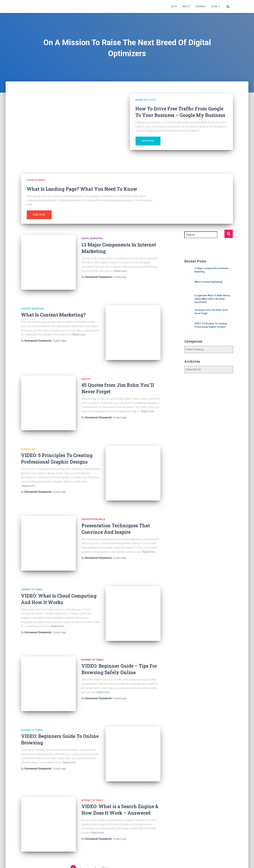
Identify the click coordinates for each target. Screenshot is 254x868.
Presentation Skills (93, 502)
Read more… (121, 271)
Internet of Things (32, 568)
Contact (42, 859)
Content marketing (33, 304)
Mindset (86, 370)
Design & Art (28, 436)
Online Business (36, 180)
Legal (216, 7)
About (186, 7)
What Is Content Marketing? (53, 311)
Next (105, 830)
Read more (148, 141)
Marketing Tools (146, 100)
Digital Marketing (92, 238)
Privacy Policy (63, 859)
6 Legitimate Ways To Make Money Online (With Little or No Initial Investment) (212, 299)
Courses (200, 7)
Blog (174, 7)
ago (120, 277)
